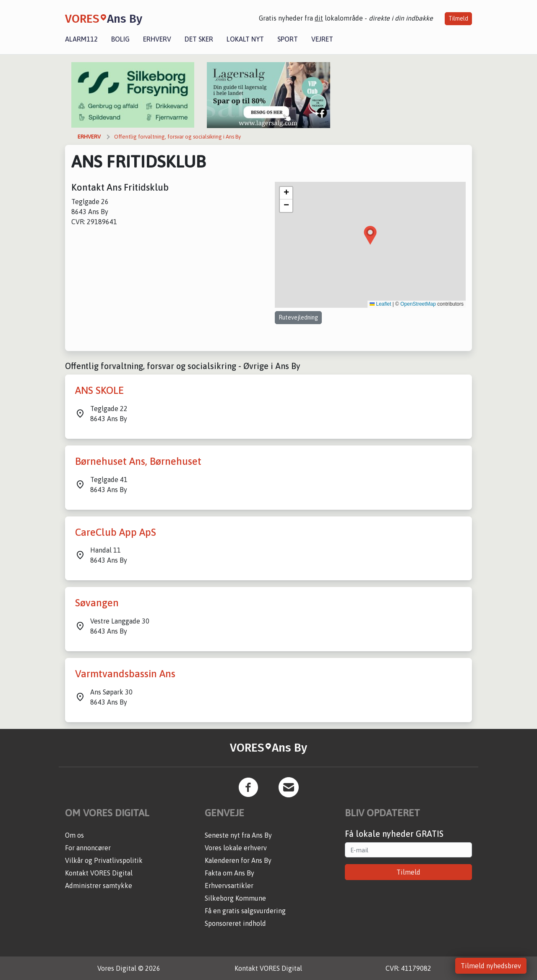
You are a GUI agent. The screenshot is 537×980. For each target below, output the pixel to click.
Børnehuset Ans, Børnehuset (138, 461)
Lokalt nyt (245, 39)
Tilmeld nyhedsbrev (491, 966)
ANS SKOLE (99, 390)
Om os (74, 835)
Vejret (322, 39)
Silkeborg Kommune (235, 898)
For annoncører (88, 848)
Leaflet (380, 304)
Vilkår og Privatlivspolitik (104, 860)
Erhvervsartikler (229, 886)
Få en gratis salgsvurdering (245, 911)
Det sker (199, 39)
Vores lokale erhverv (236, 848)
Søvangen (97, 603)
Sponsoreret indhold (235, 923)
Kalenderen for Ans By (238, 860)
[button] (370, 235)
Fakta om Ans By (229, 873)
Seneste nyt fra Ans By (238, 835)
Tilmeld (458, 18)
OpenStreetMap (418, 304)
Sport (288, 39)
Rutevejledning (298, 317)
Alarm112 (81, 39)
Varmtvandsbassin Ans (125, 674)
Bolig (120, 39)
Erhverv (157, 39)
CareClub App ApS (116, 532)
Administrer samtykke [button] (99, 886)
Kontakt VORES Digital (99, 873)
